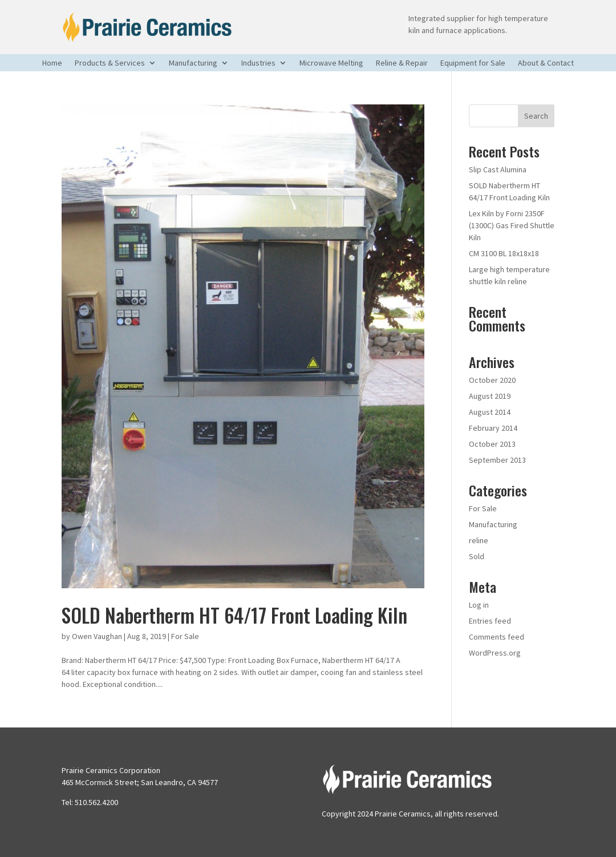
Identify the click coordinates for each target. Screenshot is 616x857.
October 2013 (492, 444)
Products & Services (110, 63)
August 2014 (490, 412)
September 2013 (497, 460)
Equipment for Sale (473, 63)
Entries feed (490, 621)
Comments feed (497, 637)
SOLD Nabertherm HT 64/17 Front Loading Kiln (234, 615)
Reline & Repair (402, 63)
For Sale (185, 636)
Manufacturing (193, 63)
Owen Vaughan (97, 636)
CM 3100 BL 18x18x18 (504, 253)
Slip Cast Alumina (498, 169)
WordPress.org (495, 653)
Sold (477, 556)
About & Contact (546, 63)
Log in (479, 605)
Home (52, 63)
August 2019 (490, 396)
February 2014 (493, 428)
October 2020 (492, 380)
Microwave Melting (331, 63)
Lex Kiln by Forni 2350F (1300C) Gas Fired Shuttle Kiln (512, 225)
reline (479, 540)
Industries (258, 63)
